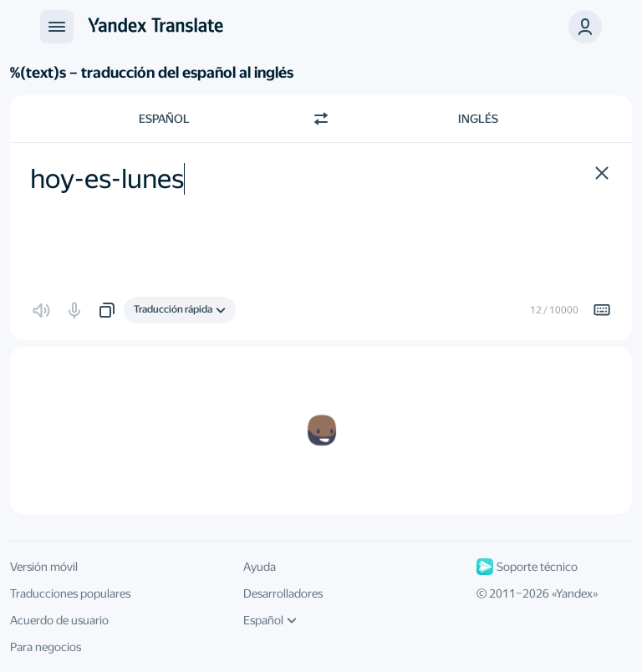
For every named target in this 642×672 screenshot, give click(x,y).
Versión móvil (44, 567)
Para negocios (46, 647)
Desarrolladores (283, 593)
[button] (585, 27)
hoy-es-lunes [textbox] (107, 179)
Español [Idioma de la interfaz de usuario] (270, 620)
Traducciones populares (70, 593)
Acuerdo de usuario (59, 620)
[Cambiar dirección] (321, 119)
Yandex (574, 593)
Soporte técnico (527, 567)
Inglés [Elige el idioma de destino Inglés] (478, 119)
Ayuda (260, 567)
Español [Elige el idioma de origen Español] (164, 119)
